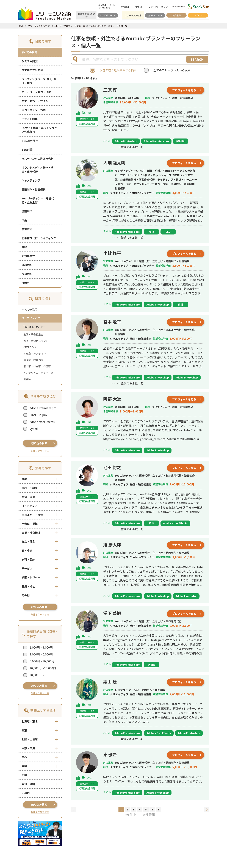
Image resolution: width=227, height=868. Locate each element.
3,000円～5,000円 (41, 654)
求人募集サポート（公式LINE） (107, 7)
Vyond (34, 429)
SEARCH (197, 59)
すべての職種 (29, 309)
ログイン (198, 15)
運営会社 (125, 7)
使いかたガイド (108, 15)
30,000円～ (37, 675)
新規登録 (176, 15)
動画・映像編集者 (33, 334)
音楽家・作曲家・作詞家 (37, 366)
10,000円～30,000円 (43, 668)
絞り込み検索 (39, 443)
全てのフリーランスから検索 (172, 70)
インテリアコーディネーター (39, 373)
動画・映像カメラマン (36, 341)
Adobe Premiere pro (43, 408)
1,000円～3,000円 (41, 647)
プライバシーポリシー (159, 7)
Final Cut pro (38, 415)
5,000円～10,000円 (42, 661)
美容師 (27, 379)
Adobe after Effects (42, 422)
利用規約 (139, 7)
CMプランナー (31, 347)
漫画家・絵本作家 (33, 360)
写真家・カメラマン (35, 354)
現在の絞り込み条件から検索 (118, 70)
